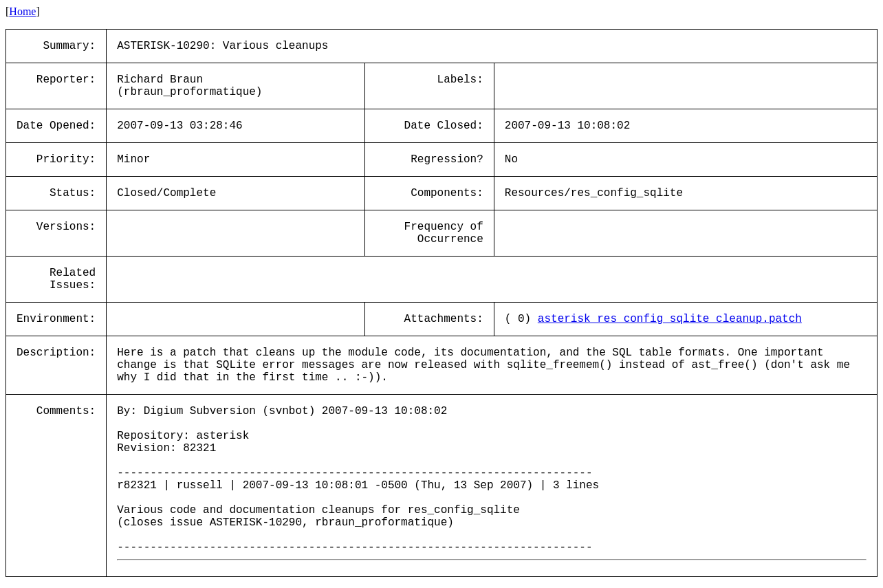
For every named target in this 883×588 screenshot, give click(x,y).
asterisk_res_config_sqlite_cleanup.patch (670, 319)
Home (22, 11)
